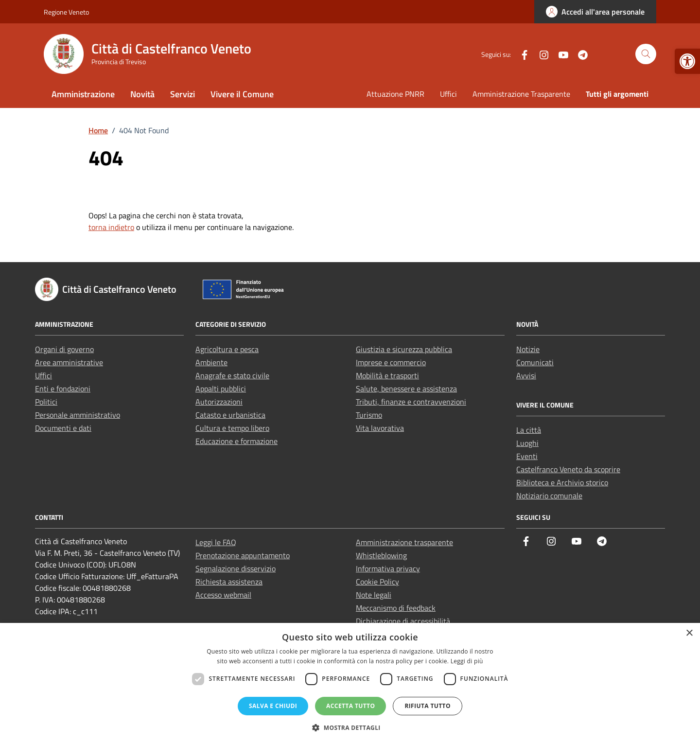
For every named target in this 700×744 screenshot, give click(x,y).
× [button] (689, 633)
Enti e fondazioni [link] (63, 389)
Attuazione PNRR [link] (395, 94)
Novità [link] (142, 94)
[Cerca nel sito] (646, 54)
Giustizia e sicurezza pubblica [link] (404, 349)
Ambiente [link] (211, 362)
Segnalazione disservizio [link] (236, 568)
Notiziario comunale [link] (549, 496)
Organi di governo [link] (64, 349)
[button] (350, 727)
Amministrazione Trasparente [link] (521, 94)
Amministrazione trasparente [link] (404, 542)
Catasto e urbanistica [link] (230, 415)
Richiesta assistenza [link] (229, 582)
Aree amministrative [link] (69, 362)
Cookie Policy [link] (377, 582)
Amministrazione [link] (83, 94)
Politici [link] (46, 402)
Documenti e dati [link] (63, 428)
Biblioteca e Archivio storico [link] (562, 482)
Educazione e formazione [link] (236, 441)
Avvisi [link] (526, 375)
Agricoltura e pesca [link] (227, 349)
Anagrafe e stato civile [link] (232, 375)
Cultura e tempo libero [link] (232, 428)
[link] (687, 61)
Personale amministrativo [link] (78, 415)
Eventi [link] (527, 456)
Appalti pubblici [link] (221, 389)
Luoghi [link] (527, 443)
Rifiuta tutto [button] (428, 706)
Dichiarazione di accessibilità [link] (403, 621)
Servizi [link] (183, 94)
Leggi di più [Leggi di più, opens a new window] (467, 661)
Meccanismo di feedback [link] (396, 608)
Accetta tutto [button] (350, 706)
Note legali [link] (374, 595)
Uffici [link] (448, 94)
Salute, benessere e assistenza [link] (406, 389)
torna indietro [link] (111, 227)
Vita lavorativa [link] (380, 428)
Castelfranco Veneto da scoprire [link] (568, 469)
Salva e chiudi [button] (273, 706)
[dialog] (350, 683)
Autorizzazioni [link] (219, 402)
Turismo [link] (369, 415)
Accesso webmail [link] (223, 595)
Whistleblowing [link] (381, 555)
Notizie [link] (528, 349)
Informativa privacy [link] (388, 568)
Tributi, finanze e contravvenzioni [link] (411, 402)
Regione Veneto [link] (66, 12)
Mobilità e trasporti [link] (387, 375)
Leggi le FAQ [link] (216, 542)
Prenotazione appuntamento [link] (243, 555)
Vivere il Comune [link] (242, 94)
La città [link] (529, 430)
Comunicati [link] (535, 362)
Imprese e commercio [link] (391, 362)
